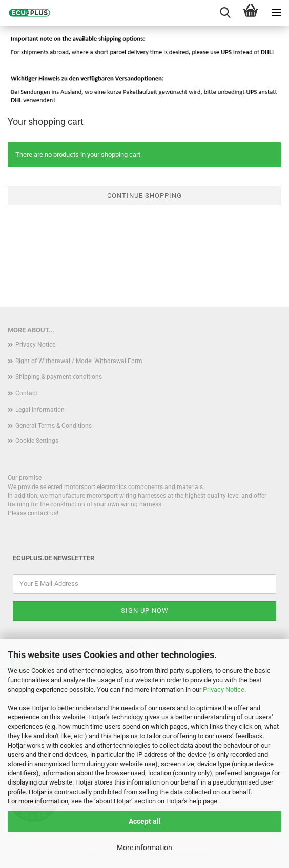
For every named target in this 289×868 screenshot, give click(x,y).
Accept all (145, 821)
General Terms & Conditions (54, 426)
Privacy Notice (224, 690)
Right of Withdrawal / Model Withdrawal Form (79, 361)
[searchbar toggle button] (225, 13)
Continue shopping (144, 195)
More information (144, 848)
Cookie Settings (37, 441)
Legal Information (40, 410)
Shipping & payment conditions (59, 377)
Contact (26, 393)
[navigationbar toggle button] (276, 13)
